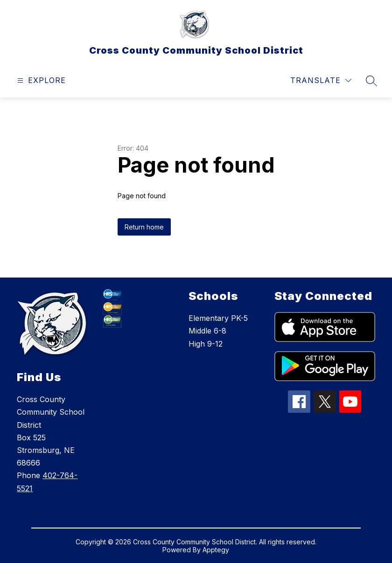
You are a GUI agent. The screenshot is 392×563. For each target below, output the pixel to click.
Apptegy (216, 550)
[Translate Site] (321, 80)
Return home (144, 227)
